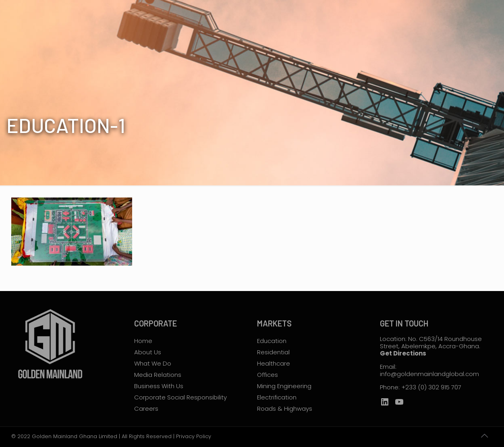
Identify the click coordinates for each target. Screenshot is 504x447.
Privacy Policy (194, 436)
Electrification (277, 397)
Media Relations (158, 375)
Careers (146, 409)
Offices (268, 375)
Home (143, 341)
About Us (148, 352)
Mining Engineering (284, 386)
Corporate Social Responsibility (180, 397)
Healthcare (274, 363)
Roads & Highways (285, 409)
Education (272, 341)
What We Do (153, 363)
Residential (273, 352)
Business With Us (159, 386)
